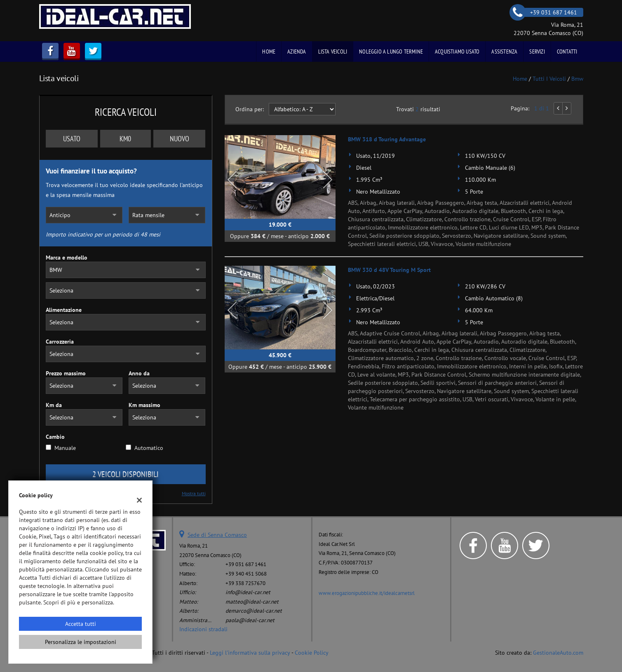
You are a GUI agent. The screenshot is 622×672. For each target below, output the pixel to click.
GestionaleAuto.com (558, 653)
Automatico (149, 448)
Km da (54, 405)
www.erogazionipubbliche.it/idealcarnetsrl (367, 593)
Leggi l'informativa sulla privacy (250, 653)
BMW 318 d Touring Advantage (387, 139)
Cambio (55, 437)
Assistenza (504, 52)
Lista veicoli (333, 52)
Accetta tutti (81, 624)
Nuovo (180, 139)
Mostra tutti (194, 493)
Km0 (125, 139)
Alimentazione (64, 310)
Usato (72, 139)
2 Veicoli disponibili (126, 474)
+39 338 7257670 (245, 583)
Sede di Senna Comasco (217, 535)
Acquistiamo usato (457, 52)
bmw (577, 79)
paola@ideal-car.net (250, 620)
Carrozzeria (60, 342)
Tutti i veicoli (549, 79)
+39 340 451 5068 (246, 574)
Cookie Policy (312, 653)
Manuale (65, 448)
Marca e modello (67, 258)
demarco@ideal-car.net (254, 611)
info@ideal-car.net (248, 592)
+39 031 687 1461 (246, 564)
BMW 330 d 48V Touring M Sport (389, 270)
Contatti (567, 52)
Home (269, 52)
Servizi (537, 52)
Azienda (297, 52)
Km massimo (144, 405)
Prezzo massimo (66, 373)
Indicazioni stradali (203, 629)
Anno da (139, 373)
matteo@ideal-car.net (252, 602)
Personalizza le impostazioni (81, 642)
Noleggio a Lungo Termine (391, 52)
